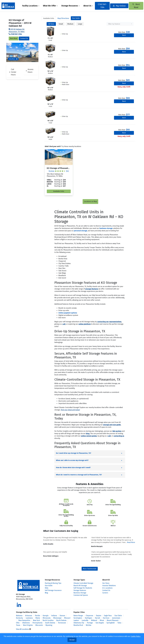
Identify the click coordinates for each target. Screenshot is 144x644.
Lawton (76, 620)
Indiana (54, 616)
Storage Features (80, 590)
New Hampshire (24, 620)
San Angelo (100, 623)
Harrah (97, 618)
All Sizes (51, 24)
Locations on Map (90, 201)
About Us (90, 6)
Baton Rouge (78, 616)
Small (61, 24)
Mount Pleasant (113, 620)
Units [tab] (49, 18)
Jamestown (116, 618)
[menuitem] (33, 6)
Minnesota (47, 618)
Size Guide (76, 18)
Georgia (46, 616)
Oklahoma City (79, 623)
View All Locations (23, 629)
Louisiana (29, 618)
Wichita (88, 625)
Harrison (106, 618)
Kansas (62, 616)
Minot (102, 620)
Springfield (111, 623)
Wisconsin (39, 625)
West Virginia (28, 625)
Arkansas (29, 616)
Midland (94, 620)
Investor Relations (109, 586)
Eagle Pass (108, 616)
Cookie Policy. (136, 636)
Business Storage (80, 593)
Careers (105, 593)
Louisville (85, 620)
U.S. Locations (107, 588)
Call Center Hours (13, 72)
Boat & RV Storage (80, 586)
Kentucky (19, 618)
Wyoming (49, 625)
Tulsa (119, 623)
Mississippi (57, 618)
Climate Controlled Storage (83, 583)
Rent (124, 35)
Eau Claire (118, 616)
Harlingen (88, 618)
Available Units (59, 191)
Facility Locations (33, 6)
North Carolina (48, 620)
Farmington (78, 618)
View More (13, 59)
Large (80, 24)
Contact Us (24, 38)
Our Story (106, 583)
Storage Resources (72, 6)
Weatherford (78, 625)
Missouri (67, 618)
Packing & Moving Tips (53, 583)
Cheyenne (89, 616)
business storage (106, 228)
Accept (72, 640)
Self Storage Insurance (53, 590)
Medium (70, 24)
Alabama (19, 616)
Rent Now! (132, 6)
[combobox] (120, 24)
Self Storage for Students (83, 588)
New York (36, 620)
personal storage (81, 231)
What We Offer (52, 6)
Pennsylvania (37, 623)
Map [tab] (63, 18)
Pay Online (118, 6)
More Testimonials (90, 569)
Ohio (18, 623)
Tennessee (62, 623)
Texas (18, 625)
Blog (46, 593)
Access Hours (30, 71)
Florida (37, 616)
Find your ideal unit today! (70, 410)
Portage (90, 623)
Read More (131, 542)
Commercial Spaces (81, 595)
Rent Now (14, 38)
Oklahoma (26, 623)
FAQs (47, 588)
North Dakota (61, 620)
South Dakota (50, 623)
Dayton (99, 616)
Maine (38, 618)
